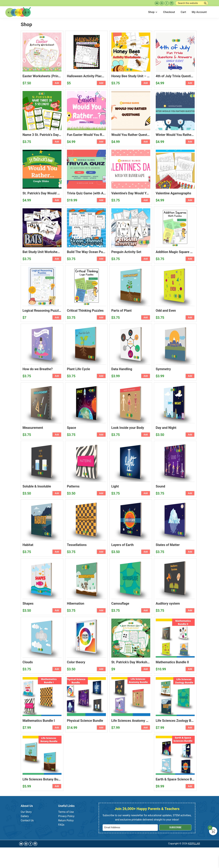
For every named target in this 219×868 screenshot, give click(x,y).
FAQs (61, 825)
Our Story (26, 812)
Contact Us (27, 820)
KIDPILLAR (194, 844)
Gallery (25, 816)
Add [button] (57, 83)
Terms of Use (66, 812)
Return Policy (66, 820)
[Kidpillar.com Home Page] (18, 12)
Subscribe (175, 827)
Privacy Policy (66, 816)
